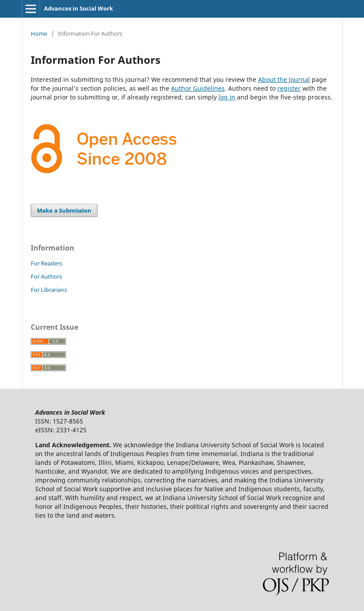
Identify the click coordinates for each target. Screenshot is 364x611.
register (289, 88)
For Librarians (49, 290)
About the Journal (284, 79)
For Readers (46, 263)
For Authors (46, 276)
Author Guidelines (198, 88)
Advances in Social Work (78, 8)
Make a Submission (64, 210)
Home (39, 33)
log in (227, 97)
